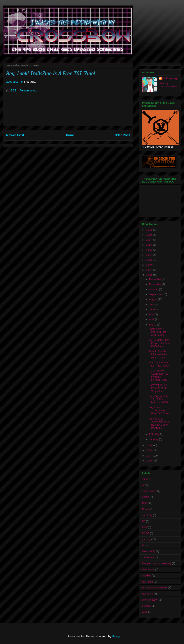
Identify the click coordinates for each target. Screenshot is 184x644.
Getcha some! (15, 82)
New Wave (148, 569)
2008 (149, 450)
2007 (149, 456)
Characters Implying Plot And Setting (157, 332)
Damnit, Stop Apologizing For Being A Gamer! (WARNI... (159, 423)
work (145, 612)
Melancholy (149, 551)
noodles (147, 576)
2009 (149, 445)
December (155, 279)
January (154, 439)
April (152, 319)
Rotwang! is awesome (155, 588)
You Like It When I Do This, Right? (159, 364)
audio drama (149, 491)
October (154, 289)
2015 (149, 250)
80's (144, 479)
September (156, 294)
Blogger (117, 636)
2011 (149, 270)
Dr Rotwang (170, 78)
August (153, 299)
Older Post (122, 135)
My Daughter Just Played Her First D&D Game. (159, 343)
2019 (149, 235)
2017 (149, 240)
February (155, 434)
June (152, 309)
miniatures (148, 557)
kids (144, 545)
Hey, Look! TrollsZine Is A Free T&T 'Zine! (159, 411)
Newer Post (15, 135)
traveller (147, 606)
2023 (149, 230)
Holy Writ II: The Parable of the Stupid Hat (158, 388)
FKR (145, 527)
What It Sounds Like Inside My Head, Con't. (158, 354)
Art (144, 485)
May (152, 314)
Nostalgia (147, 582)
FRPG (146, 533)
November (155, 284)
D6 (144, 521)
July (152, 305)
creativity (147, 515)
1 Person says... (27, 90)
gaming (146, 539)
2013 (149, 260)
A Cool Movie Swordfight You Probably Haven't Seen (158, 375)
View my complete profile (168, 85)
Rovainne (147, 594)
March (153, 325)
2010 (149, 275)
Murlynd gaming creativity (157, 563)
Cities (145, 503)
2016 (149, 245)
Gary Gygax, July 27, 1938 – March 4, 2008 (158, 399)
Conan (146, 509)
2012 (149, 265)
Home (69, 135)
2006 (149, 461)
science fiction (150, 600)
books (145, 497)
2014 (149, 255)
